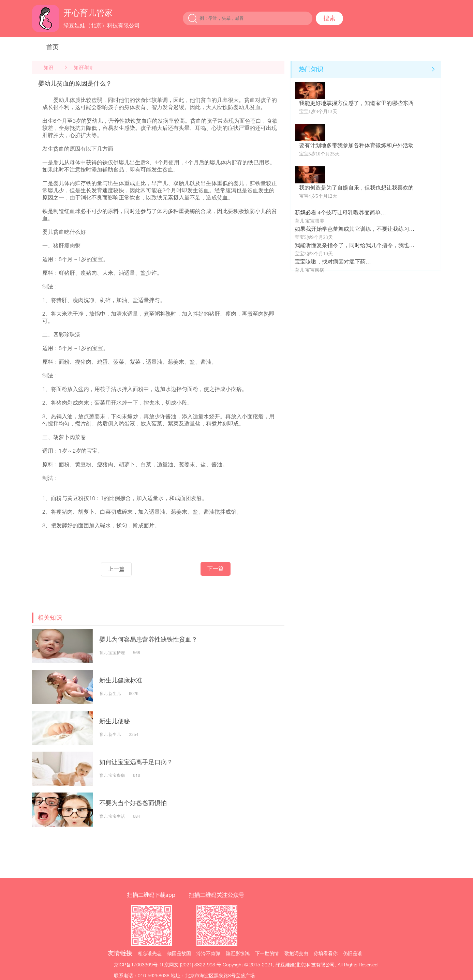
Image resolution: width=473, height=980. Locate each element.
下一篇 (216, 569)
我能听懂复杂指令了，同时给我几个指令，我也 (352, 245)
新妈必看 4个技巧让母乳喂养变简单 (338, 213)
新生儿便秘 (115, 721)
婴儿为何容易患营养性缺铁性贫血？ (148, 639)
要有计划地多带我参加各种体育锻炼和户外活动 (356, 145)
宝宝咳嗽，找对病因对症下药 (330, 262)
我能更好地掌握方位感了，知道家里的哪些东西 (356, 103)
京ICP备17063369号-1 (138, 964)
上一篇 (116, 569)
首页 (53, 47)
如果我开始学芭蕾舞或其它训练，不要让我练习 (352, 229)
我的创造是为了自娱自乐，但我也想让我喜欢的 (356, 188)
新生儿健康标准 (121, 680)
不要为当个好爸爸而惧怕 (136, 803)
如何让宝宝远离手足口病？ (136, 762)
